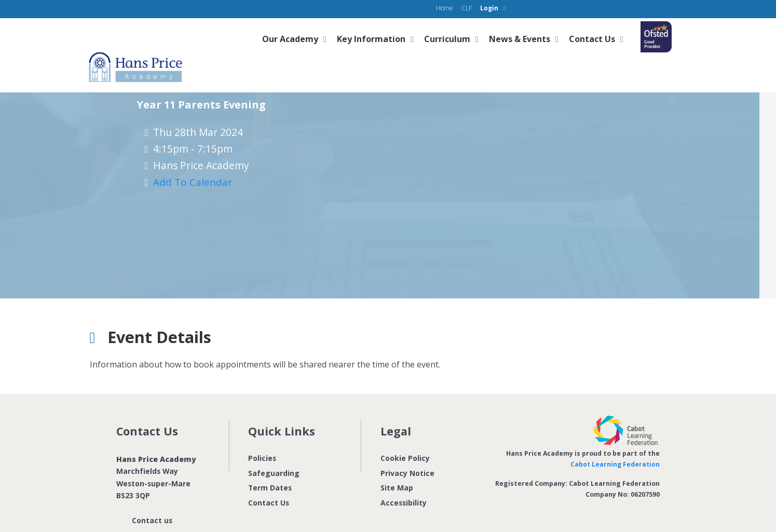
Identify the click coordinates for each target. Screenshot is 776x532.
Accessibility (404, 481)
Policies (262, 436)
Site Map (397, 466)
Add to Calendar (196, 159)
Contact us (152, 499)
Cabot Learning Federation (614, 443)
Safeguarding (274, 451)
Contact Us (269, 481)
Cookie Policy (405, 436)
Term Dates (270, 466)
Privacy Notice (407, 451)
